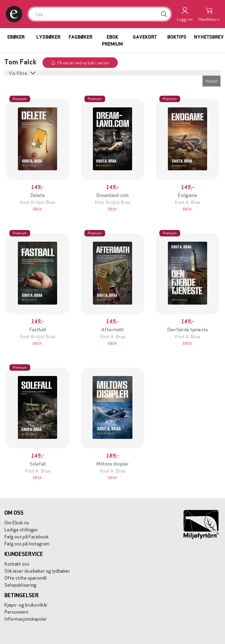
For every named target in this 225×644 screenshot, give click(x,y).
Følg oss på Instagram (27, 543)
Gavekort (145, 37)
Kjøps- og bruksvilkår (26, 604)
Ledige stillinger (21, 529)
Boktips (177, 37)
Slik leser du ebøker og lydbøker (37, 570)
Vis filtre (18, 73)
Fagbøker (80, 37)
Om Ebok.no (17, 522)
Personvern (16, 611)
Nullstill (212, 81)
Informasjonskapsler (26, 618)
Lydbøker (48, 37)
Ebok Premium (112, 41)
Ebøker (16, 37)
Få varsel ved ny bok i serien (83, 62)
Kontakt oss (17, 563)
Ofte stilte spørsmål (25, 577)
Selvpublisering (20, 584)
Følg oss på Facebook (27, 536)
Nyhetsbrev (209, 37)
